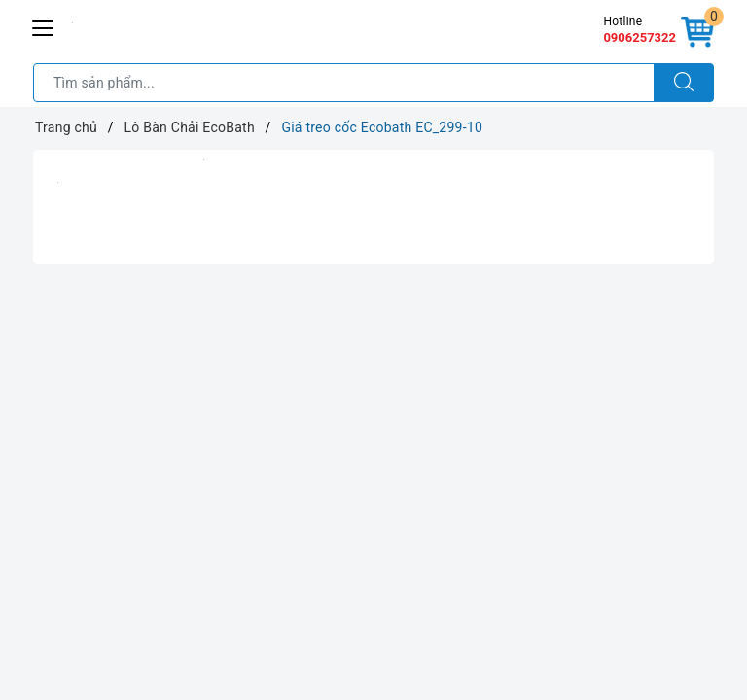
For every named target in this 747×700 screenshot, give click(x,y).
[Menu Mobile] (44, 26)
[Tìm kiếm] (684, 83)
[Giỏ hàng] (697, 33)
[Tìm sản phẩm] (344, 83)
